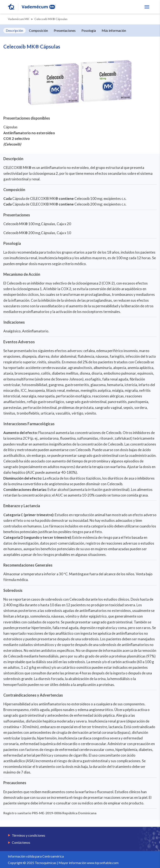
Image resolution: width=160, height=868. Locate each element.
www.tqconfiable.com (103, 863)
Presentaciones (65, 30)
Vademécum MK (19, 19)
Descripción (14, 30)
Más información (114, 30)
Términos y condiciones (29, 835)
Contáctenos (21, 842)
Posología (89, 30)
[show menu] (147, 7)
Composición (38, 30)
